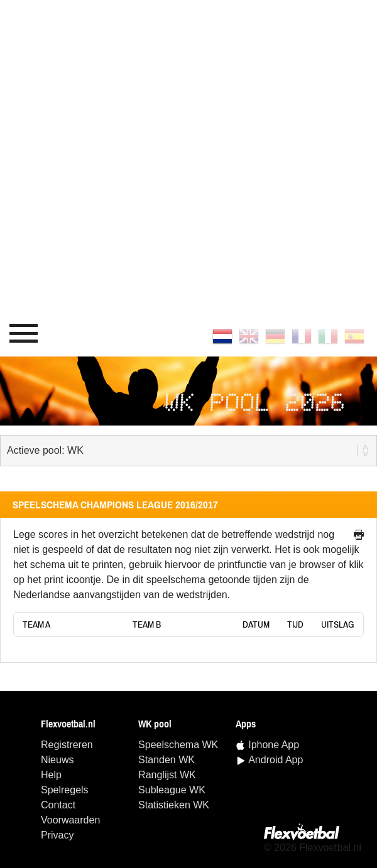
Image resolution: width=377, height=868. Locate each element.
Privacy (57, 835)
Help (51, 775)
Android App (276, 760)
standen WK (167, 760)
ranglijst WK (167, 775)
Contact (58, 805)
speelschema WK (178, 745)
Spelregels (65, 790)
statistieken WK (174, 805)
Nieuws (57, 760)
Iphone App (274, 745)
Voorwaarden (70, 820)
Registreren (67, 745)
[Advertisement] (144, 157)
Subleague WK (172, 790)
